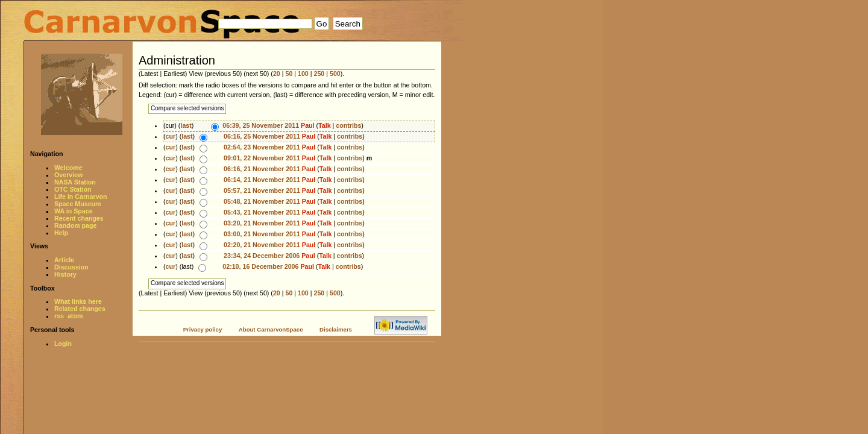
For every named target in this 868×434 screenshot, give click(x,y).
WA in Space (74, 211)
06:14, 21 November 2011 (262, 180)
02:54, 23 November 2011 (262, 147)
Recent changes (79, 218)
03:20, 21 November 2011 (262, 223)
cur (171, 136)
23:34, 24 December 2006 (262, 256)
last (186, 125)
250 (319, 74)
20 (277, 74)
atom (75, 316)
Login (63, 344)
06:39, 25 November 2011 (261, 125)
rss (59, 316)
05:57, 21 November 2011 (262, 190)
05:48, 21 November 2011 (262, 201)
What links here (78, 301)
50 (289, 74)
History (65, 274)
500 (335, 74)
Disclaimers (336, 329)
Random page (75, 225)
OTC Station (73, 189)
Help (61, 233)
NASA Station (75, 182)
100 (303, 74)
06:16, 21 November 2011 (262, 169)
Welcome (68, 168)
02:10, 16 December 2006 (260, 266)
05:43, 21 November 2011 (262, 212)
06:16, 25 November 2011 (262, 136)
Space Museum (78, 204)
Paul (308, 125)
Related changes (80, 309)
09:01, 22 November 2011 (262, 158)
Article (64, 260)
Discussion (71, 267)
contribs (348, 125)
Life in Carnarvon (81, 197)
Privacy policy (203, 329)
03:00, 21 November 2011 (262, 234)
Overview (68, 175)
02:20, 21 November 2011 (262, 245)
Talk (325, 125)
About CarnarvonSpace (271, 329)
